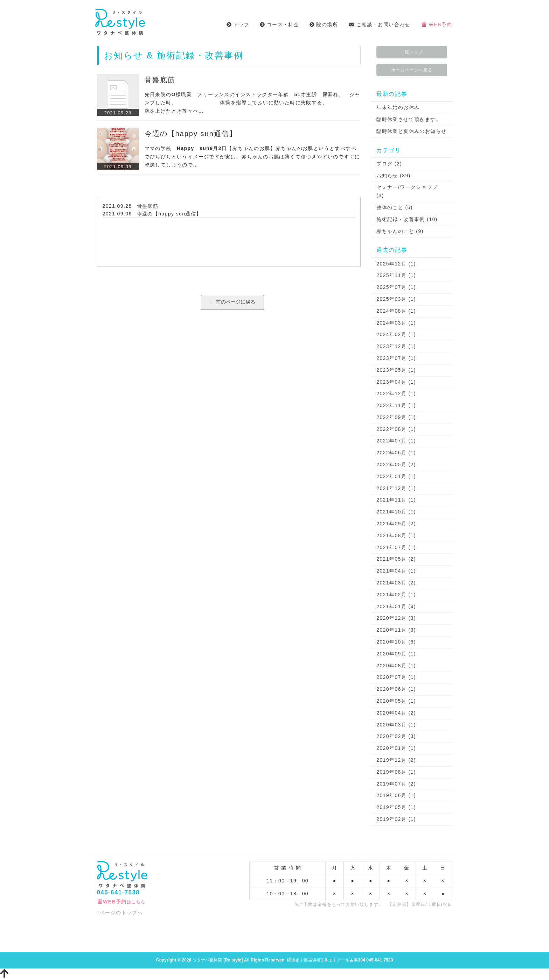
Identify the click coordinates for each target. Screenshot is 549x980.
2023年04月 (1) (396, 382)
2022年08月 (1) (396, 429)
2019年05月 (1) (396, 807)
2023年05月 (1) (396, 370)
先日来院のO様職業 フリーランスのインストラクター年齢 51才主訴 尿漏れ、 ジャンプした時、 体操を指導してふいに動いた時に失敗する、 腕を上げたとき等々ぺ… (258, 103)
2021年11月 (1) (396, 500)
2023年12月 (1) (396, 346)
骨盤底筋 (160, 80)
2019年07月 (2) (396, 784)
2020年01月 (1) (396, 748)
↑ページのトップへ (120, 912)
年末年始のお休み (398, 107)
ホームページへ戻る (412, 70)
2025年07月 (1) (396, 287)
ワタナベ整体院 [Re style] (218, 960)
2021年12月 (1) (396, 488)
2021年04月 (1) (396, 571)
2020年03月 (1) (396, 725)
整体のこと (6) (395, 207)
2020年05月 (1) (396, 701)
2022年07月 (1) (396, 441)
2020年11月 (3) (396, 630)
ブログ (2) (389, 164)
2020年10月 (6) (396, 642)
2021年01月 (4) (396, 606)
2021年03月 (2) (396, 583)
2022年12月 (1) (396, 393)
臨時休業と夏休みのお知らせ (411, 131)
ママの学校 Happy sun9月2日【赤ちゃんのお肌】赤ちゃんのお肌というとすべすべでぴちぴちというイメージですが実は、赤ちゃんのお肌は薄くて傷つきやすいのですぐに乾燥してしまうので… (252, 157)
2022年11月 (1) (396, 405)
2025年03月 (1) (396, 299)
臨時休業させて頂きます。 (409, 119)
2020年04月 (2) (396, 713)
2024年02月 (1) (396, 334)
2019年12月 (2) (396, 760)
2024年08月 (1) (396, 311)
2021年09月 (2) (396, 524)
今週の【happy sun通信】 (191, 134)
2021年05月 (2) (396, 559)
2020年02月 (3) (396, 736)
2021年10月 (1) (396, 512)
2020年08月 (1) (396, 666)
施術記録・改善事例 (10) (407, 219)
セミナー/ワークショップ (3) (407, 191)
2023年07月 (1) (396, 358)
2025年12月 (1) (396, 264)
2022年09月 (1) (396, 417)
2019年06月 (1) (396, 795)
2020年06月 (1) (396, 689)
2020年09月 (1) (396, 654)
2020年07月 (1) (396, 677)
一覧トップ (412, 52)
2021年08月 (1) (396, 535)
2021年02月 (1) (396, 595)
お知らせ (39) (393, 176)
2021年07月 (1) (396, 547)
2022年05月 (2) (396, 464)
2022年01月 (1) (396, 476)
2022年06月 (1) (396, 453)
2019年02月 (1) (396, 819)
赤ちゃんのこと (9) (400, 231)
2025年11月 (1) (396, 275)
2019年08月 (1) (396, 772)
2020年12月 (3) (396, 618)
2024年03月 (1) (396, 323)
